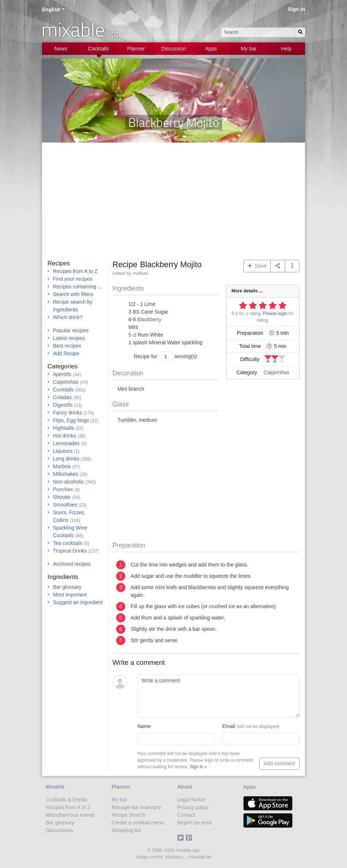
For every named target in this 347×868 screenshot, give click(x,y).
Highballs (64, 428)
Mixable (55, 787)
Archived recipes (72, 564)
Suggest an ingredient (78, 602)
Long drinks (66, 459)
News (61, 49)
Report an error (195, 823)
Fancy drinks (67, 413)
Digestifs (63, 405)
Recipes (59, 263)
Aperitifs (62, 374)
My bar (249, 49)
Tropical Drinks (70, 551)
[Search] (300, 32)
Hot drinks (64, 436)
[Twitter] (182, 838)
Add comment (279, 763)
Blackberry (149, 319)
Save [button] (257, 266)
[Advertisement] (173, 205)
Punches (63, 489)
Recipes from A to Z (75, 271)
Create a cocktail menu (138, 823)
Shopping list (126, 830)
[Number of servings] (166, 357)
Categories (62, 366)
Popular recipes (71, 330)
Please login (275, 314)
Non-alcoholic (68, 482)
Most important (70, 595)
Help (286, 49)
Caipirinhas (277, 372)
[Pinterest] (190, 838)
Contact (186, 815)
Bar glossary (67, 587)
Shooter (62, 497)
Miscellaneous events (70, 815)
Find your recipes (73, 279)
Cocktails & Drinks (67, 800)
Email (251, 726)
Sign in (296, 9)
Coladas (62, 397)
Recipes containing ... (77, 287)
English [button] (51, 10)
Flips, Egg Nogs (71, 420)
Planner (136, 49)
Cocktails (98, 49)
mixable (81, 29)
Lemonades (66, 443)
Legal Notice (192, 800)
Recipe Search (129, 815)
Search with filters (73, 294)
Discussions (60, 830)
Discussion (173, 49)
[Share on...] (278, 266)
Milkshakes (66, 474)
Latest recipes (69, 338)
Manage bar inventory (136, 807)
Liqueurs (63, 451)
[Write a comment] (218, 696)
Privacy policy (193, 807)
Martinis (62, 466)
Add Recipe (66, 353)
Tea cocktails (68, 543)
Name (144, 726)
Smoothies (65, 505)
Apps (211, 49)
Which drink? (68, 317)
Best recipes (67, 346)
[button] (292, 266)
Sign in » (198, 767)
